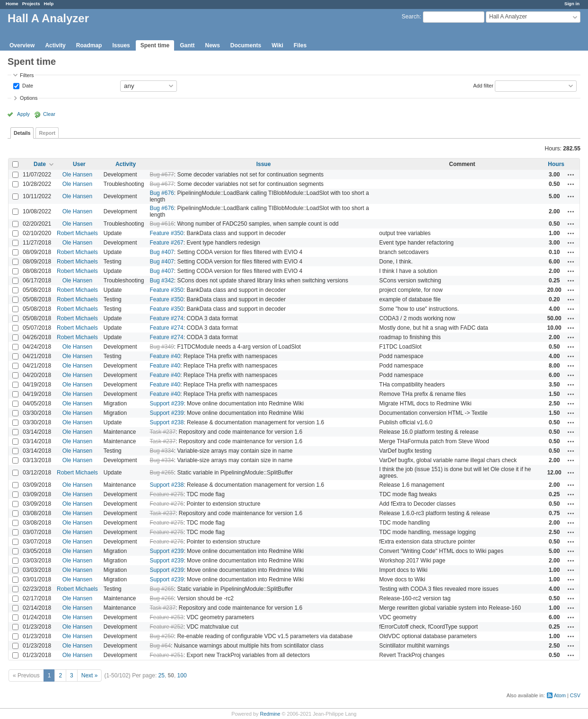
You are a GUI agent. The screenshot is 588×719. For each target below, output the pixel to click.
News (212, 45)
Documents (246, 45)
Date (27, 85)
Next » (90, 675)
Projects (31, 4)
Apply (23, 114)
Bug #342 (162, 281)
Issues (121, 45)
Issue (264, 164)
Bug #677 (162, 175)
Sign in (572, 4)
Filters (27, 75)
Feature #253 (166, 617)
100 (182, 675)
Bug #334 (162, 451)
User (79, 164)
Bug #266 (162, 598)
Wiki (277, 45)
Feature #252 (166, 627)
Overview (22, 45)
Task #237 (162, 432)
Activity (55, 45)
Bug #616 (162, 224)
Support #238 (167, 422)
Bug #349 (162, 347)
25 (162, 675)
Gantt (187, 45)
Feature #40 (165, 356)
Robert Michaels (77, 233)
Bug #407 (162, 252)
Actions (571, 175)
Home (12, 4)
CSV (575, 695)
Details (22, 133)
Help (49, 4)
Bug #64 (160, 646)
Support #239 (167, 403)
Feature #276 (166, 504)
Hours (556, 164)
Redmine (270, 714)
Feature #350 (166, 233)
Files (300, 45)
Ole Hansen (77, 175)
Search (411, 17)
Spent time (155, 45)
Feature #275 (166, 494)
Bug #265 (162, 473)
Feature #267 (166, 243)
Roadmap (89, 45)
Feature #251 (166, 655)
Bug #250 (162, 636)
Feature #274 (166, 318)
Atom (560, 695)
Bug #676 (162, 193)
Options (29, 98)
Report (47, 133)
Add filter (483, 85)
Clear (49, 114)
